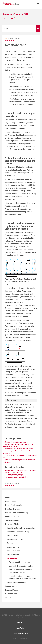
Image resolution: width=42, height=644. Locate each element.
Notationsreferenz (12, 594)
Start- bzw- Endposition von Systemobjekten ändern (20, 456)
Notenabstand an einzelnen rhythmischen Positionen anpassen (19, 445)
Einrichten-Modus (12, 516)
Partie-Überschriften (15, 539)
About (19, 623)
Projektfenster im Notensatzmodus (21, 528)
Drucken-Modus (12, 590)
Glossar (8, 598)
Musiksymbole (13, 555)
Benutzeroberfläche (13, 509)
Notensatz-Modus (14, 38)
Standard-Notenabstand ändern (21, 566)
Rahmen (10, 543)
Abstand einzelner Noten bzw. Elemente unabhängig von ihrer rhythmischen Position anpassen (19, 451)
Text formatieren (13, 551)
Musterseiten (12, 536)
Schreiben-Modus (12, 520)
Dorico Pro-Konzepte (14, 505)
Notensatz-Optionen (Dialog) (18, 532)
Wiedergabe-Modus (13, 586)
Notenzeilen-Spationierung (18, 582)
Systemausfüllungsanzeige (20, 562)
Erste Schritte (11, 501)
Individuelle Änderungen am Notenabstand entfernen (19, 461)
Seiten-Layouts (13, 547)
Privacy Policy (19, 628)
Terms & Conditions (21, 633)
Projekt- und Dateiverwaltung (17, 513)
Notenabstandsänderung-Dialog (16, 477)
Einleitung (9, 497)
